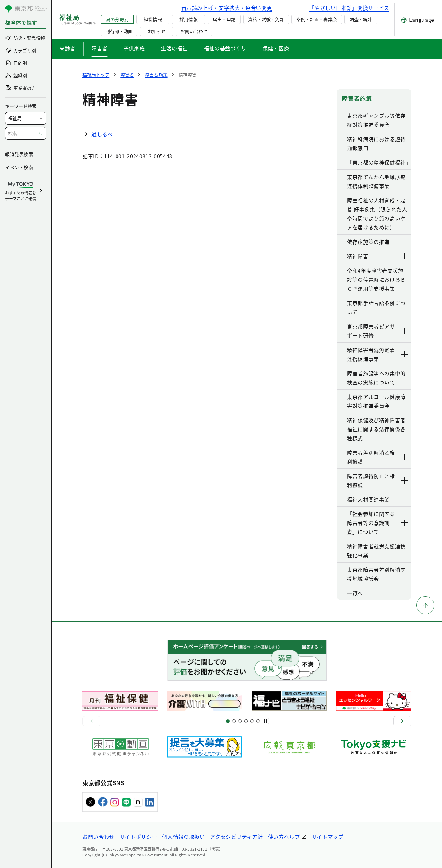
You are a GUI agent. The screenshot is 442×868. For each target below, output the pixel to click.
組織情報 (153, 19)
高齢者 (67, 48)
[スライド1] (228, 721)
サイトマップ (328, 837)
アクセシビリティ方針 (236, 837)
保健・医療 (276, 48)
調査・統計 (361, 19)
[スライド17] (252, 721)
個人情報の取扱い (183, 837)
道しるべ (102, 134)
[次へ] (402, 721)
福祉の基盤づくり (225, 48)
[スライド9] (240, 721)
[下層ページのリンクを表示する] (405, 256)
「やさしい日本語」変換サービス (349, 8)
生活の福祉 (174, 48)
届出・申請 (224, 19)
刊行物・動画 (119, 31)
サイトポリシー (138, 837)
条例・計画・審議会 (316, 19)
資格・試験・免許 (266, 19)
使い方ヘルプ (284, 837)
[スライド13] (246, 721)
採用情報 (188, 19)
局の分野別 (117, 19)
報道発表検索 (19, 154)
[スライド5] (234, 721)
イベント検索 (19, 167)
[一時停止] (266, 721)
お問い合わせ (194, 31)
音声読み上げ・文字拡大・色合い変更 (227, 8)
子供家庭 (134, 48)
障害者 (100, 48)
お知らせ (157, 31)
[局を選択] (26, 118)
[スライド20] (258, 721)
